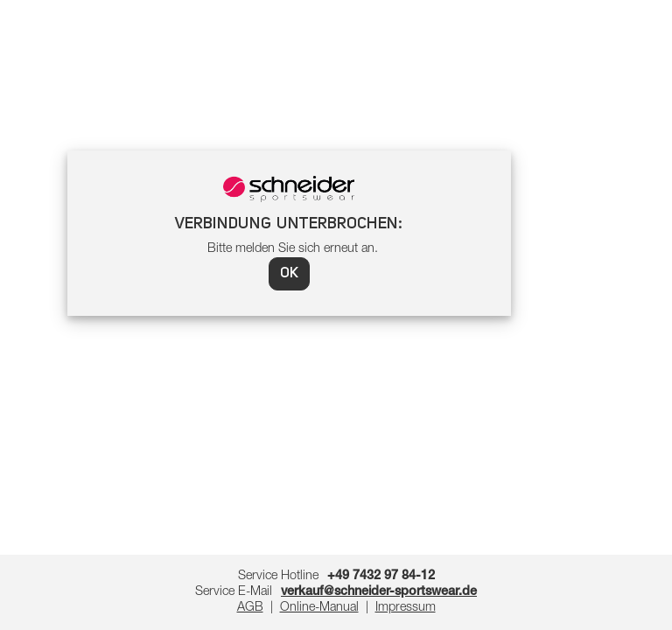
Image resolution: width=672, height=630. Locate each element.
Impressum (406, 608)
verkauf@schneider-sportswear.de (379, 592)
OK (289, 274)
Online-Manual (319, 608)
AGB (250, 608)
